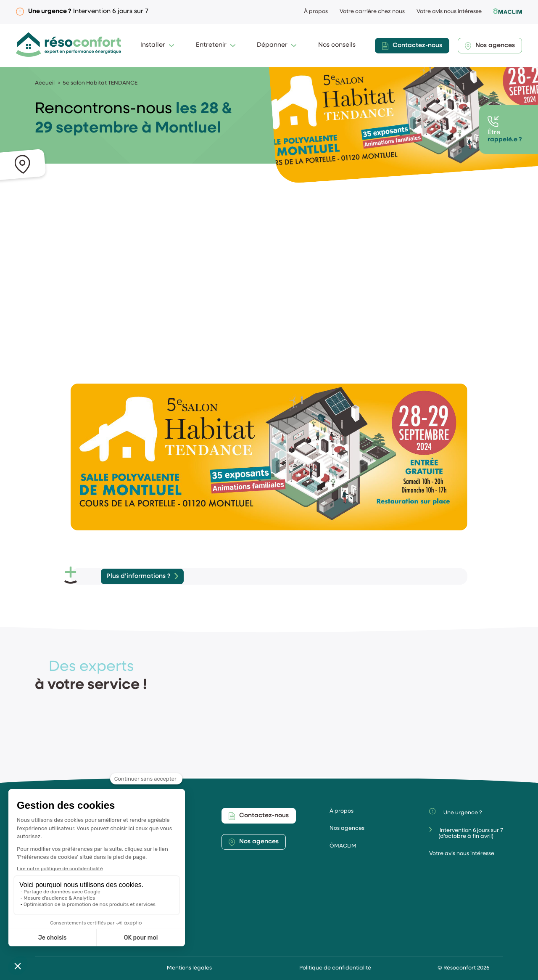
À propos (316, 12)
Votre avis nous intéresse (449, 12)
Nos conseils (337, 45)
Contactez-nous (412, 46)
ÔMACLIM (343, 846)
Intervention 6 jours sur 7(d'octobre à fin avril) (466, 833)
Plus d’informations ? (138, 576)
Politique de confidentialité (335, 968)
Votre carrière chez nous (372, 12)
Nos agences (490, 46)
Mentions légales (189, 968)
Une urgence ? (455, 812)
